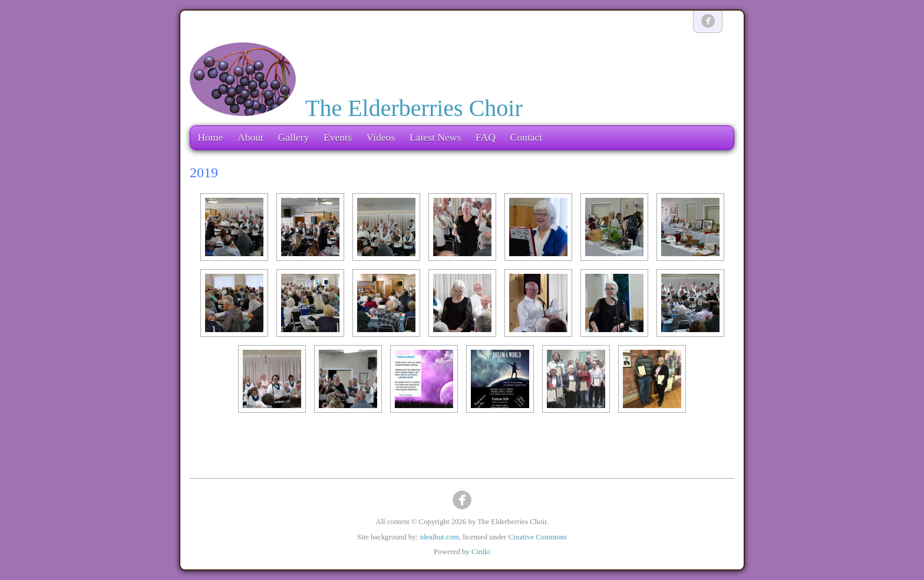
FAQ (486, 137)
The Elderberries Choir (414, 108)
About (250, 137)
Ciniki (481, 552)
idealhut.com (439, 537)
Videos (380, 137)
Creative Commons (538, 537)
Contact (526, 137)
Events (338, 137)
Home (210, 137)
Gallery (294, 137)
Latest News (435, 137)
